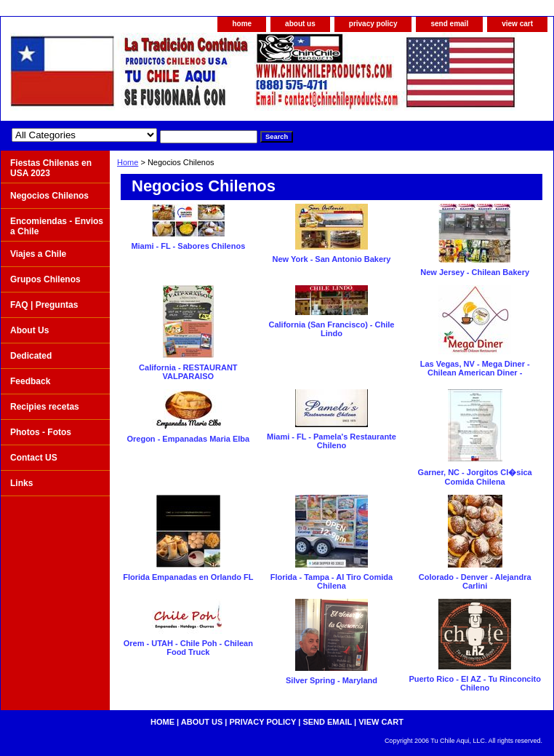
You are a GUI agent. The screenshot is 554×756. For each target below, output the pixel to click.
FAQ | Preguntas (44, 305)
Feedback (30, 381)
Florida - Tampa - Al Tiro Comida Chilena (332, 581)
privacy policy (373, 24)
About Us (29, 330)
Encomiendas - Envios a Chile (57, 226)
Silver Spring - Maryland (332, 680)
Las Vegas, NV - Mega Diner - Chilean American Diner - (475, 368)
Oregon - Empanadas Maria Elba (188, 439)
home (242, 24)
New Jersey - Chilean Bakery (475, 272)
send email (449, 24)
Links (21, 483)
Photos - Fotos (41, 432)
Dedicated (31, 356)
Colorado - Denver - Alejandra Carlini (475, 581)
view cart (517, 24)
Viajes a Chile (38, 254)
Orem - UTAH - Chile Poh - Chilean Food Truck (188, 648)
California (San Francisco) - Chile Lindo (331, 329)
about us (300, 24)
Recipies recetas (45, 407)
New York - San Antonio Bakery (331, 259)
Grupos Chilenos (45, 279)
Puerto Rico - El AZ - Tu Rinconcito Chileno (475, 683)
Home (128, 162)
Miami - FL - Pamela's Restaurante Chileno (332, 441)
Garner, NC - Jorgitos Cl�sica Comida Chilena (475, 477)
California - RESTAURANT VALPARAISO (188, 372)
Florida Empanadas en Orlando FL (188, 577)
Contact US (34, 458)
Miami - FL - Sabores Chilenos (188, 246)
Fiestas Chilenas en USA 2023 (51, 168)
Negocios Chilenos (49, 196)
